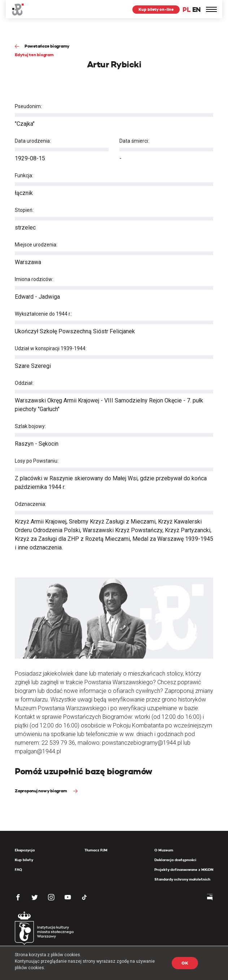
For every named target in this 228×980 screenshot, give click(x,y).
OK (185, 963)
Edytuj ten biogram (34, 55)
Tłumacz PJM (96, 850)
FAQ (18, 870)
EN (196, 10)
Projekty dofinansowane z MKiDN (184, 870)
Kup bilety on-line (156, 9)
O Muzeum (164, 850)
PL (187, 10)
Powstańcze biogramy (47, 46)
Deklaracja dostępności (175, 860)
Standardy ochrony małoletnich (182, 879)
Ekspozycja (25, 850)
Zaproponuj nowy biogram (41, 791)
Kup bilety (24, 860)
